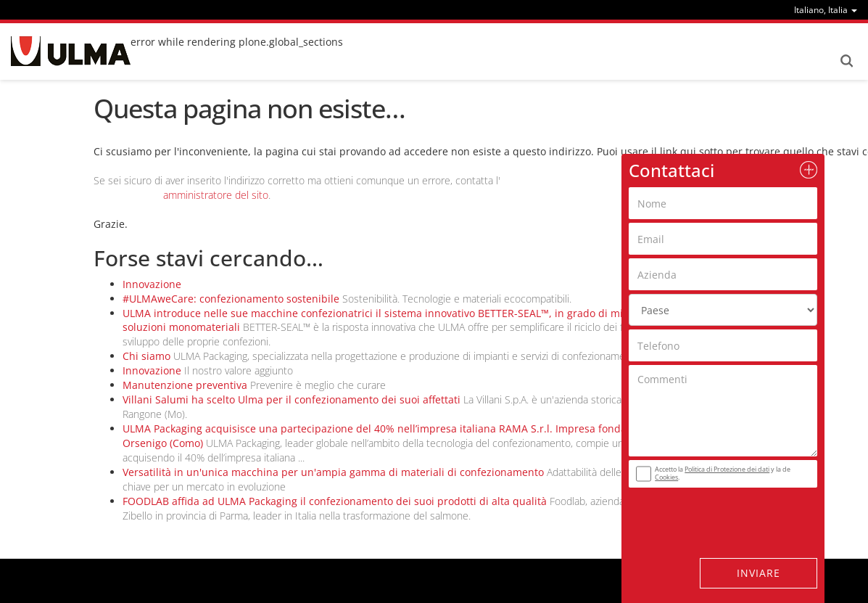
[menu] (826, 10)
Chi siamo (146, 356)
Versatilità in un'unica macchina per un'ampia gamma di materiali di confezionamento (333, 472)
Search (846, 61)
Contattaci (671, 170)
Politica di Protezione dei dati (727, 469)
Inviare (759, 573)
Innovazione (152, 284)
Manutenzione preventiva (185, 385)
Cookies (666, 477)
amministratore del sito (216, 195)
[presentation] (716, 514)
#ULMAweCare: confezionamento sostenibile (231, 299)
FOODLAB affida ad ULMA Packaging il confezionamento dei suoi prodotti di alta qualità (335, 501)
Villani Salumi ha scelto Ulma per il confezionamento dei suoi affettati (292, 399)
